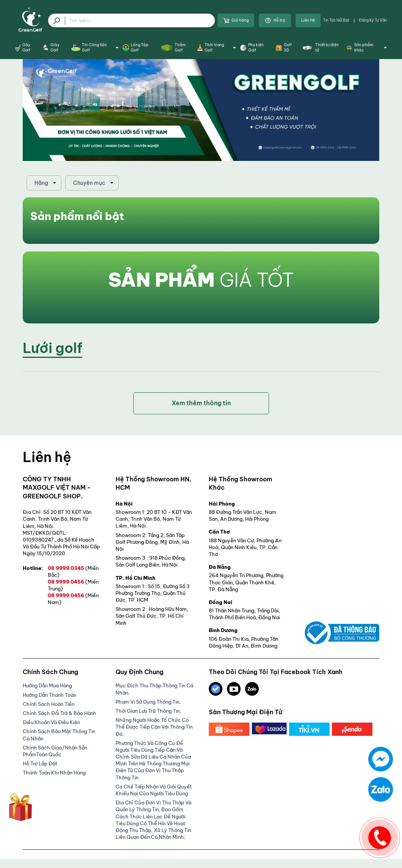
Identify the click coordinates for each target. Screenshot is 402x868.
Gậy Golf (23, 48)
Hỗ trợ (275, 20)
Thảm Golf (173, 48)
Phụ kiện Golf (252, 48)
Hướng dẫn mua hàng (47, 685)
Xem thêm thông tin (201, 403)
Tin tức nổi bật (336, 20)
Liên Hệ (308, 20)
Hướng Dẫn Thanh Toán (49, 695)
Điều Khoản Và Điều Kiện (51, 722)
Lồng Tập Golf (135, 48)
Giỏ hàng (236, 20)
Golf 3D (284, 48)
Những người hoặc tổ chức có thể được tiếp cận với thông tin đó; (154, 727)
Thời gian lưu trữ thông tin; (148, 711)
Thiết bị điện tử (320, 48)
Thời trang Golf (217, 48)
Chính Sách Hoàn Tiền (48, 704)
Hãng (41, 183)
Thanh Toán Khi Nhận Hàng (54, 773)
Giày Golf (51, 48)
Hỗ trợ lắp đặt (40, 763)
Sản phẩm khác (366, 48)
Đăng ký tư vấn (373, 20)
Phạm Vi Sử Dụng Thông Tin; (148, 702)
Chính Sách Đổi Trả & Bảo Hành (59, 713)
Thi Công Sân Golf (95, 48)
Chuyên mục (89, 183)
